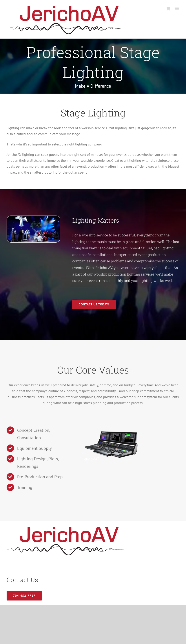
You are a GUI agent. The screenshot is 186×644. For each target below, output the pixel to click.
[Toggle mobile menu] (177, 8)
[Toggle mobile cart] (168, 8)
